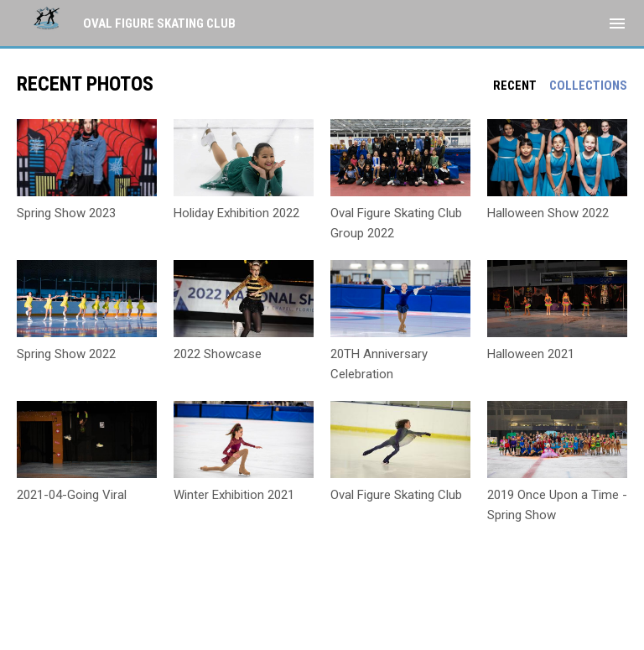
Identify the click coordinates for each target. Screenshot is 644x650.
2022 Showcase (218, 354)
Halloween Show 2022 (548, 213)
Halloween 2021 (531, 354)
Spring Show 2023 (66, 213)
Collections (588, 86)
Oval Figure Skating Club (396, 495)
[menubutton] (617, 23)
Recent (515, 86)
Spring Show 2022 (66, 354)
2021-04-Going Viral (72, 495)
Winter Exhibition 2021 (234, 495)
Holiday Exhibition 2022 (236, 213)
